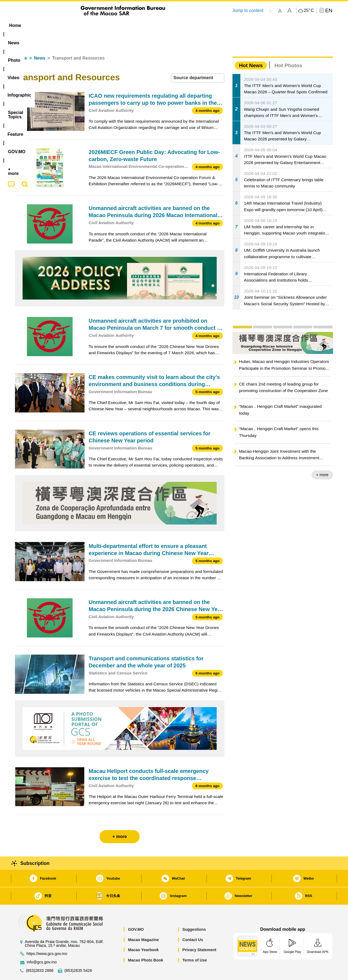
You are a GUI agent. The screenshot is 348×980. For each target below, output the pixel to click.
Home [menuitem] (26, 25)
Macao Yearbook (143, 933)
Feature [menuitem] (195, 25)
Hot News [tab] (251, 49)
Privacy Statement (199, 933)
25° (309, 11)
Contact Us (193, 923)
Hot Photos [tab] (288, 49)
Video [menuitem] (96, 25)
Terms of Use (195, 944)
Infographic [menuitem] (124, 25)
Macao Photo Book (146, 944)
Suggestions (194, 913)
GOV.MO (136, 913)
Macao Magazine (144, 923)
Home (21, 41)
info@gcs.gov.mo (42, 946)
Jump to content (248, 10)
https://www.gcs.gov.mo (47, 937)
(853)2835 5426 (78, 954)
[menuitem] (49, 26)
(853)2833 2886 (40, 954)
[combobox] (198, 61)
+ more (322, 458)
